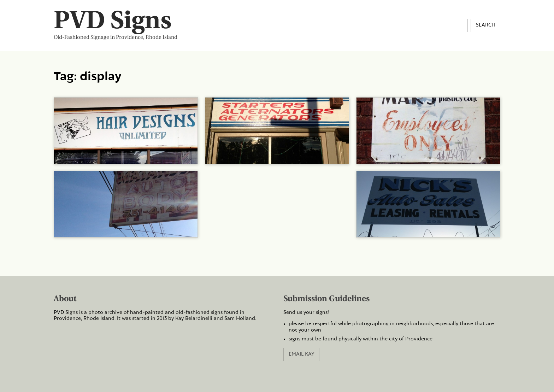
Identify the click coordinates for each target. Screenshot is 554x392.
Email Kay (302, 354)
